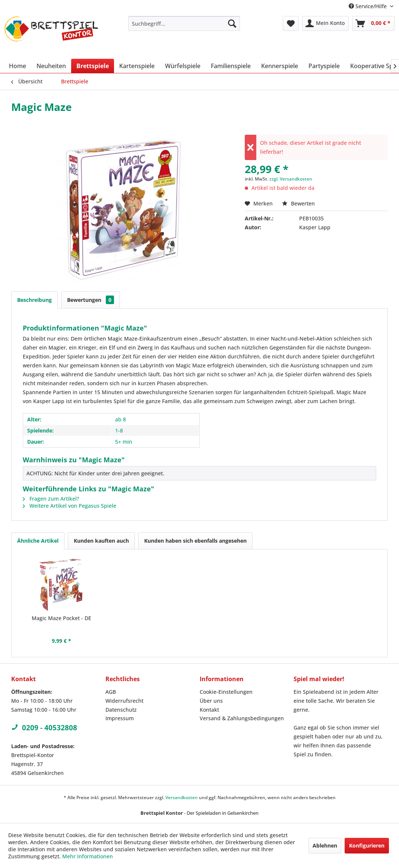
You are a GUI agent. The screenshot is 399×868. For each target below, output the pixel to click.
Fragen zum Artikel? (51, 499)
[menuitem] (184, 23)
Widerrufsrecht (124, 701)
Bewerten (298, 203)
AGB (111, 692)
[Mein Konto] (325, 23)
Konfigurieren (367, 845)
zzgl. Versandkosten (291, 179)
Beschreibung (34, 300)
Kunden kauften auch (101, 541)
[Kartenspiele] (137, 66)
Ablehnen (325, 845)
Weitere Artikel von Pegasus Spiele (69, 506)
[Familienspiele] (231, 66)
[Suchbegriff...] (184, 23)
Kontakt (209, 710)
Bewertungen (91, 300)
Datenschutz (121, 710)
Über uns (211, 701)
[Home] (18, 66)
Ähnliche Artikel (38, 541)
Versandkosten (182, 797)
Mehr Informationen (88, 856)
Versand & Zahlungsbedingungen (242, 718)
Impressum (120, 718)
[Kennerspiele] (280, 66)
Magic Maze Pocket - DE (61, 618)
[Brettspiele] (93, 66)
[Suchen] (232, 23)
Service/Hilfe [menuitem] (368, 6)
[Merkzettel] (291, 23)
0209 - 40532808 (44, 728)
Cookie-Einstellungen (226, 692)
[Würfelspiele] (183, 66)
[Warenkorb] (373, 23)
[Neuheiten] (51, 66)
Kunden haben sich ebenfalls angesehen (195, 541)
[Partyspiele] (324, 66)
